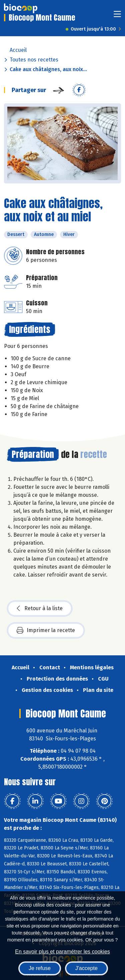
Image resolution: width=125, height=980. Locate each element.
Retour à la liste (40, 608)
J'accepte (86, 968)
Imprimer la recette (46, 630)
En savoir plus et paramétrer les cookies (62, 952)
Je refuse (40, 968)
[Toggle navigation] (117, 16)
